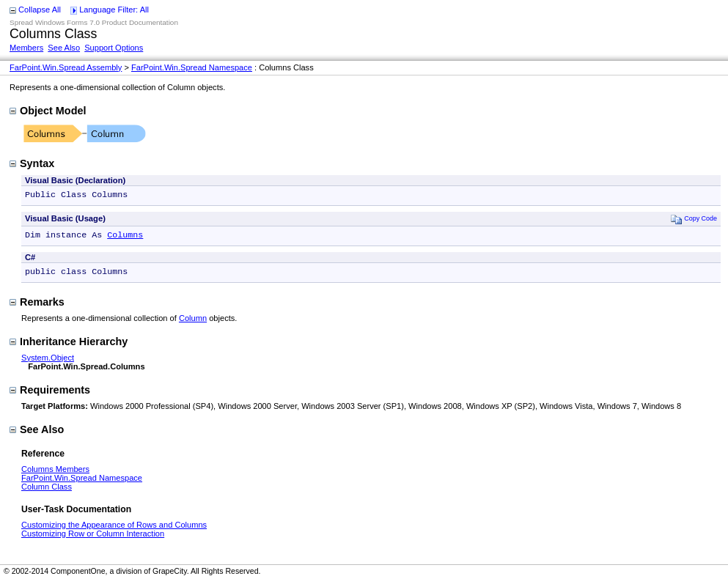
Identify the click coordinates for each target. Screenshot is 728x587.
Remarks (37, 306)
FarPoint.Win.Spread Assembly (66, 67)
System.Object (48, 362)
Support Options (114, 48)
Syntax (32, 163)
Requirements (50, 394)
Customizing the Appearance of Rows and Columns (114, 529)
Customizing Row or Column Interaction (93, 538)
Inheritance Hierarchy (69, 346)
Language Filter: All (114, 10)
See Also (64, 48)
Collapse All (40, 10)
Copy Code (694, 220)
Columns (125, 237)
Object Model (48, 111)
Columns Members (55, 473)
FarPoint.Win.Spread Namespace (192, 67)
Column (193, 322)
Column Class (47, 491)
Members (26, 48)
